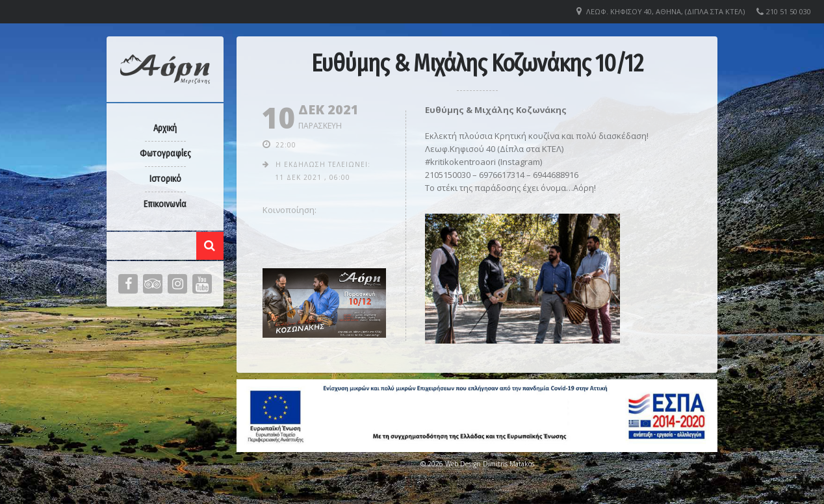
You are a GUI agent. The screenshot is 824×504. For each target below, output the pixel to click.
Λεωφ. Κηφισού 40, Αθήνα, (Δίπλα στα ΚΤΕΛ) (665, 11)
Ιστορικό (165, 179)
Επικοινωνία (165, 204)
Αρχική (165, 128)
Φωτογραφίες (165, 154)
